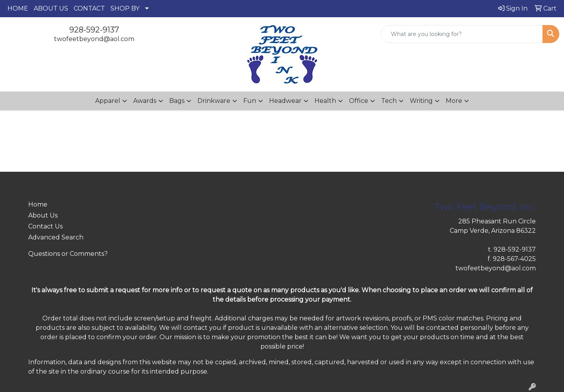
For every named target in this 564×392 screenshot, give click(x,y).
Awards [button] (145, 101)
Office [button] (359, 101)
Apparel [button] (108, 101)
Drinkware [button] (214, 101)
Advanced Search (56, 237)
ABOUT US (51, 8)
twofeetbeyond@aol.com (94, 39)
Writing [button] (421, 101)
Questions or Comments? (68, 254)
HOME (18, 8)
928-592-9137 (94, 30)
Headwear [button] (285, 101)
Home (38, 204)
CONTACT (89, 8)
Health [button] (325, 101)
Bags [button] (177, 101)
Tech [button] (389, 101)
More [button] (454, 101)
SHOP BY (125, 8)
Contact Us (45, 226)
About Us (43, 215)
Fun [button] (250, 101)
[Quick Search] (462, 34)
